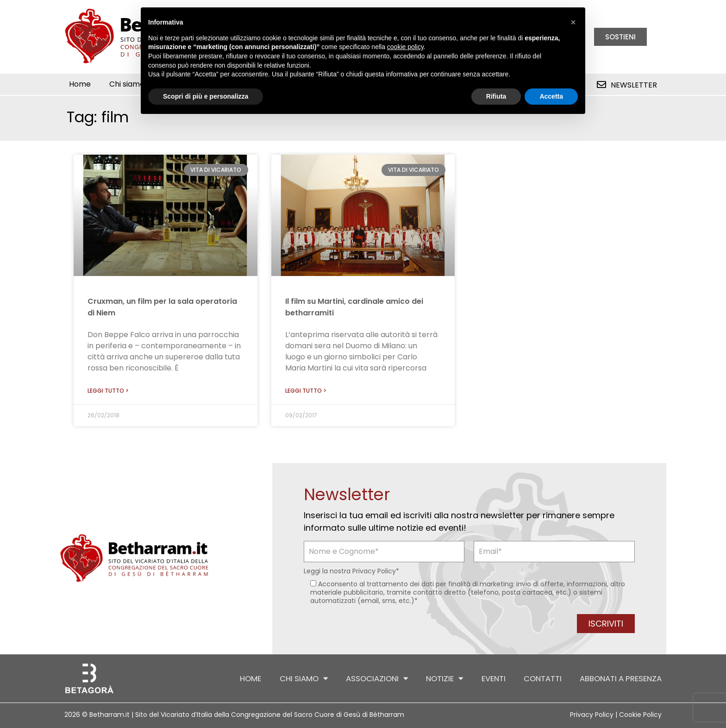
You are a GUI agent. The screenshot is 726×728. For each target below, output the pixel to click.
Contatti (539, 678)
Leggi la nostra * (351, 571)
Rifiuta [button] (496, 96)
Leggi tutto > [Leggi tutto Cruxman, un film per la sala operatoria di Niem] (108, 391)
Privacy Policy (374, 571)
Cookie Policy (640, 715)
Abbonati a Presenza (620, 678)
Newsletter (634, 85)
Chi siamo (131, 84)
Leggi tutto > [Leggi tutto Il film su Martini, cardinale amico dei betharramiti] (306, 391)
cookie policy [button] (405, 47)
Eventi (489, 678)
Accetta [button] (551, 96)
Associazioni (369, 679)
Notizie (439, 679)
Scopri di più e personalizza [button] (206, 96)
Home (80, 84)
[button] (573, 22)
